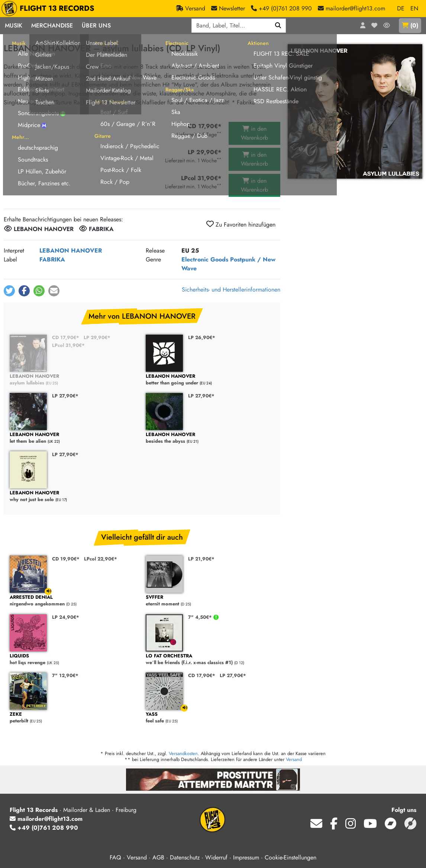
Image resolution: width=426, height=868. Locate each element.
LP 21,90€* (201, 559)
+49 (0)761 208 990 (44, 828)
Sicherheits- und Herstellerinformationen (231, 290)
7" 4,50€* (201, 617)
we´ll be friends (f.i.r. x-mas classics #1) (210, 659)
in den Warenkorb (254, 133)
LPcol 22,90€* (101, 559)
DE (401, 8)
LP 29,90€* (97, 337)
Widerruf (216, 857)
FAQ (115, 857)
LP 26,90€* (202, 337)
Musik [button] (14, 25)
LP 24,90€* (66, 617)
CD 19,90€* (66, 559)
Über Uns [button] (96, 25)
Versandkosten (183, 753)
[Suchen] (278, 26)
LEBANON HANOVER (71, 251)
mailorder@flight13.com (46, 819)
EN (414, 8)
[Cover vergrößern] (355, 111)
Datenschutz (185, 857)
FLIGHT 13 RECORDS (50, 9)
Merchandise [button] (52, 25)
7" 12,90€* (65, 675)
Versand (294, 759)
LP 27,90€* (65, 396)
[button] (9, 291)
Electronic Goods (205, 259)
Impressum (246, 857)
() (410, 25)
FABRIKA (52, 259)
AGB (158, 857)
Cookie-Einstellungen (291, 857)
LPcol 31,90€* (68, 345)
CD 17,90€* (66, 337)
